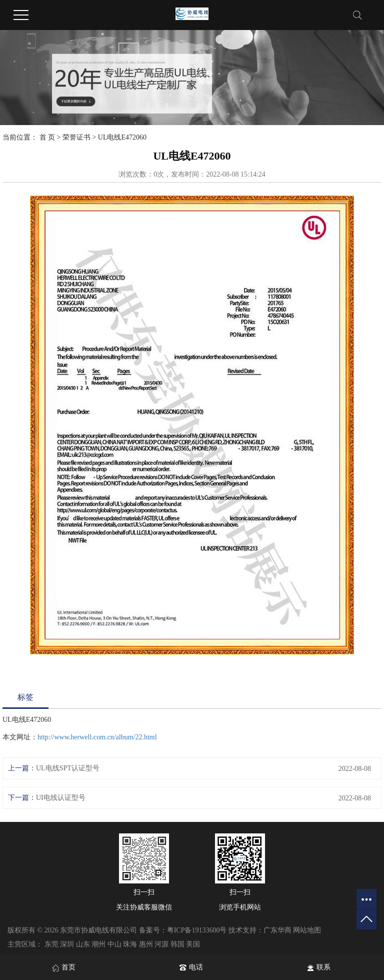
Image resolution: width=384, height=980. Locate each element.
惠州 (146, 944)
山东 (83, 944)
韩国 (177, 944)
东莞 (51, 944)
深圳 (67, 944)
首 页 (47, 137)
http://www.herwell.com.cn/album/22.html (97, 737)
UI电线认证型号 (61, 798)
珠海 (130, 944)
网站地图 (307, 930)
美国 (193, 944)
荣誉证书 (76, 137)
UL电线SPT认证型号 (68, 768)
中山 (114, 944)
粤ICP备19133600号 (197, 930)
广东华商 (277, 930)
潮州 (98, 944)
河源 (161, 944)
